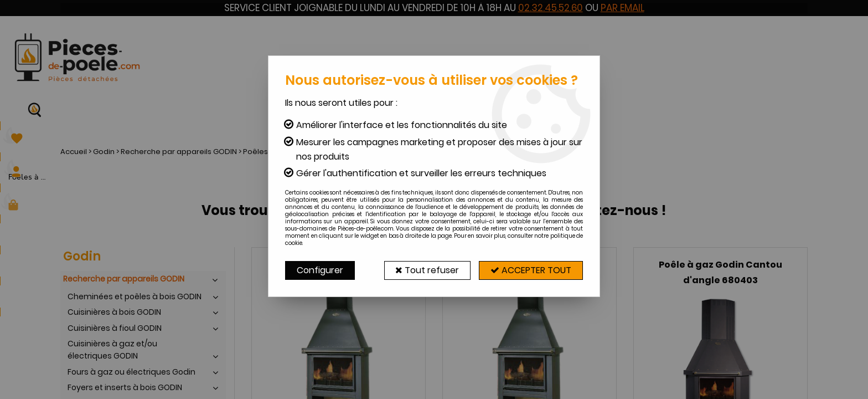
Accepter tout (531, 270)
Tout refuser (427, 270)
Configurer (320, 270)
